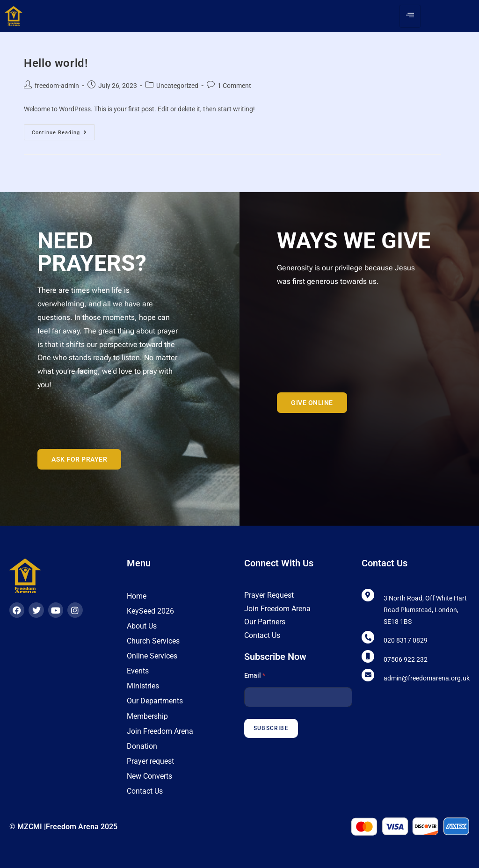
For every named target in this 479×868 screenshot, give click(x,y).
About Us (142, 626)
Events (138, 671)
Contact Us (145, 791)
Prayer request (150, 761)
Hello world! (56, 63)
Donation (142, 746)
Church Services (153, 641)
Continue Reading (63, 130)
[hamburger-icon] (410, 16)
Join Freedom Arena (160, 731)
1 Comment (234, 86)
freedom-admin (57, 86)
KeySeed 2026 (150, 611)
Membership (147, 716)
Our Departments (155, 701)
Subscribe (271, 728)
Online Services (152, 656)
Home (137, 596)
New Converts (149, 776)
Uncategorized (177, 86)
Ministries (143, 686)
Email (255, 675)
